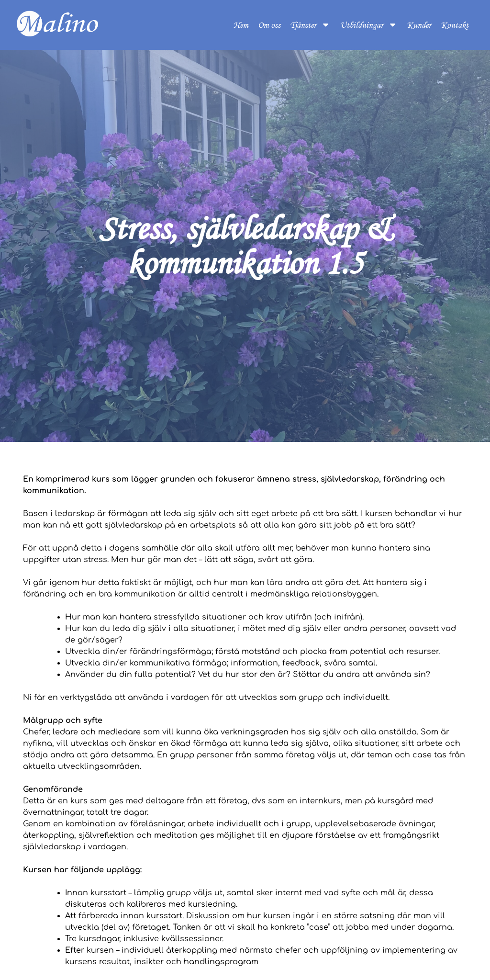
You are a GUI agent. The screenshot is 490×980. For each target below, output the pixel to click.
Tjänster (310, 25)
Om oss (269, 25)
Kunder (419, 25)
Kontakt (455, 25)
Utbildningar (368, 25)
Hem (241, 25)
